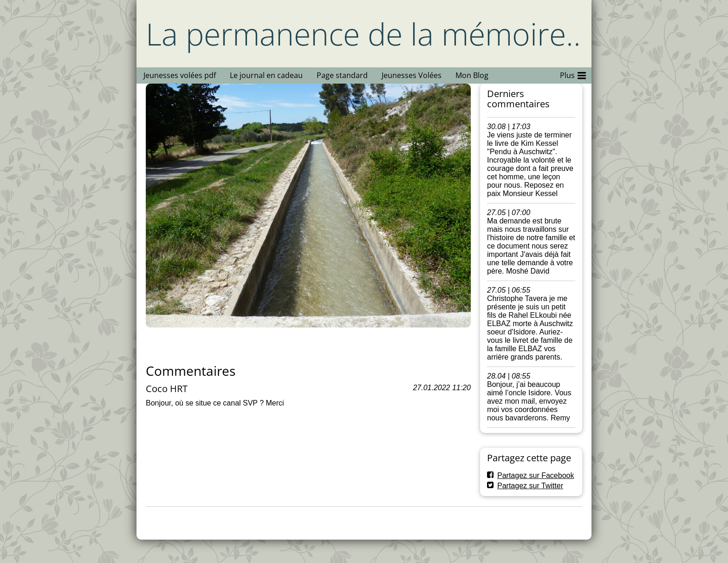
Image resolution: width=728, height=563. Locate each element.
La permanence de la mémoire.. (363, 34)
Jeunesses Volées (412, 75)
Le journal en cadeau (266, 75)
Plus (573, 74)
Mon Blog (472, 75)
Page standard (342, 75)
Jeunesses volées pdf (180, 75)
